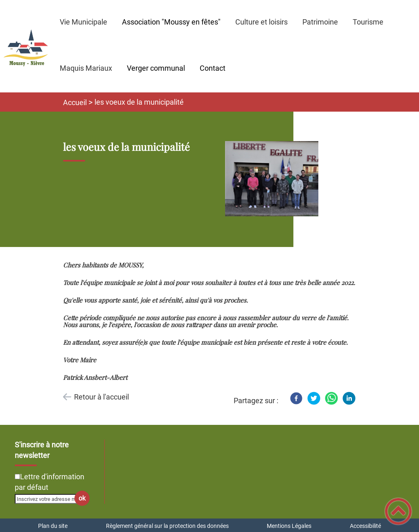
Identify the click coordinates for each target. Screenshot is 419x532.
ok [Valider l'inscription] (82, 498)
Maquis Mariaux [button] (86, 68)
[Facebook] (296, 398)
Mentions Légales (289, 526)
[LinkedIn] (349, 398)
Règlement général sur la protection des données (167, 526)
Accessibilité (365, 526)
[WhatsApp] (331, 398)
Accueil (75, 102)
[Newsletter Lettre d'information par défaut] (17, 477)
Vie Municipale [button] (83, 22)
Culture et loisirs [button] (261, 22)
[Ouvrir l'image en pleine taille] (275, 179)
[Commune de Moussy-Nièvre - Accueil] (26, 46)
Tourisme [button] (368, 22)
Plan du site (53, 526)
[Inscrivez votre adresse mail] (49, 499)
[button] (398, 511)
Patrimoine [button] (320, 22)
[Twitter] (314, 398)
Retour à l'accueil (101, 397)
